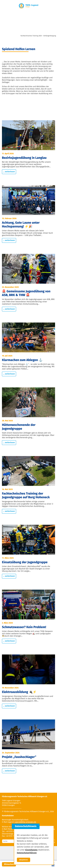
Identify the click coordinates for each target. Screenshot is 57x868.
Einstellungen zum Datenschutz (28, 858)
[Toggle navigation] (53, 864)
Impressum (28, 850)
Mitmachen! (9, 864)
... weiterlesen (9, 172)
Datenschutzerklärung (29, 854)
